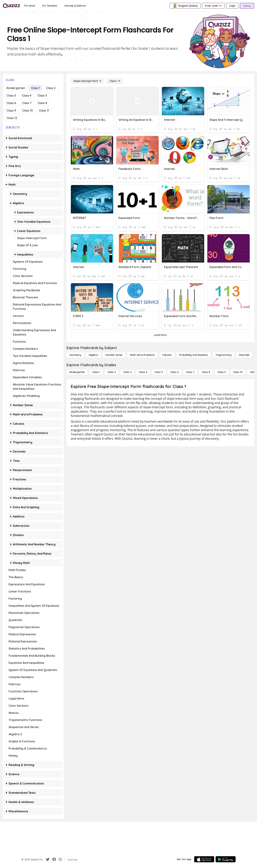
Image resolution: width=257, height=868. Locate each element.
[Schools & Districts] (75, 6)
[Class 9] (222, 372)
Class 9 (11, 110)
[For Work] (30, 6)
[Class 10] (238, 372)
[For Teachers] (50, 6)
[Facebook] (54, 859)
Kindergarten (16, 88)
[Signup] (247, 6)
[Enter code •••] (213, 6)
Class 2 (51, 88)
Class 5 (42, 95)
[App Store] (204, 859)
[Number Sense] (114, 355)
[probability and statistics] (194, 355)
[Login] (232, 6)
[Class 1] (115, 81)
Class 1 (36, 88)
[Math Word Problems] (142, 355)
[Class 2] (112, 372)
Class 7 (27, 103)
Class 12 (12, 118)
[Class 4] (143, 372)
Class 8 (42, 103)
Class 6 (11, 103)
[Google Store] (226, 859)
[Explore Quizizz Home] (11, 6)
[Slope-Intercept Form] (87, 81)
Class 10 (27, 110)
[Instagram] (60, 859)
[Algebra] (93, 355)
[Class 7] (190, 372)
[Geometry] (75, 355)
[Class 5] (159, 372)
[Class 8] (206, 372)
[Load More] (160, 335)
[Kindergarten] (77, 372)
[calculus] (167, 355)
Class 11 (44, 110)
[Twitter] (48, 859)
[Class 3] (127, 372)
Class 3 (11, 95)
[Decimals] (244, 355)
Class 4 (27, 95)
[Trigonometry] (223, 355)
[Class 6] (174, 372)
